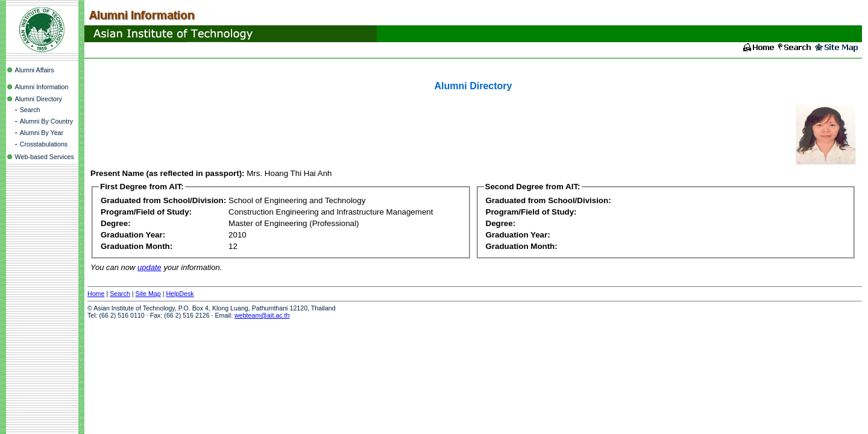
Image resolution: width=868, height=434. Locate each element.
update (149, 267)
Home (96, 294)
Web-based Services (45, 157)
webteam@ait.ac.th (262, 315)
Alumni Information (42, 87)
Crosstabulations (44, 144)
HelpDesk (180, 294)
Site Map (148, 294)
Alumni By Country (46, 121)
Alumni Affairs (35, 70)
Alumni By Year (42, 133)
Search (30, 110)
